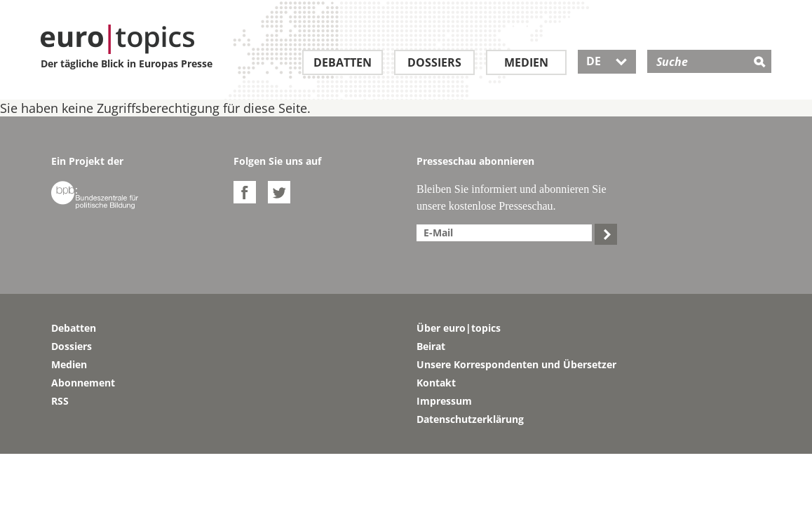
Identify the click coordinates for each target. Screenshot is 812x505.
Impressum (444, 401)
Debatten (343, 62)
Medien (526, 62)
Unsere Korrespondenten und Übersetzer (516, 364)
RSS (60, 401)
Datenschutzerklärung (470, 419)
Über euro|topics (459, 328)
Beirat (431, 346)
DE (607, 61)
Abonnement (83, 383)
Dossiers (434, 62)
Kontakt (436, 383)
